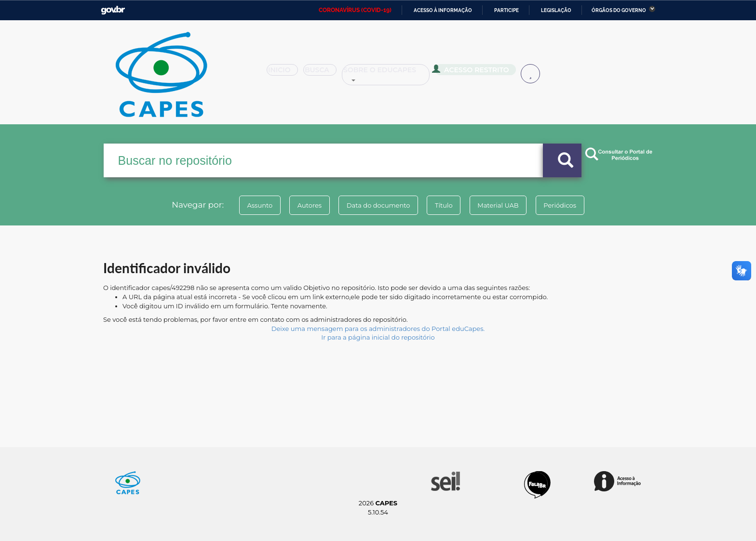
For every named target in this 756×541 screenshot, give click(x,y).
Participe (506, 10)
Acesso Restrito (474, 72)
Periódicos (570, 205)
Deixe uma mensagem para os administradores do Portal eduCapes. (378, 329)
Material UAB (504, 205)
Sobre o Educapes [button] (391, 73)
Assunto (250, 205)
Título (446, 205)
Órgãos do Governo (619, 10)
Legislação (556, 10)
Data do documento (376, 205)
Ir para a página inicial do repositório (378, 337)
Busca (324, 73)
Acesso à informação (443, 10)
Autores (303, 205)
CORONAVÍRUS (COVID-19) (355, 10)
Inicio (285, 73)
